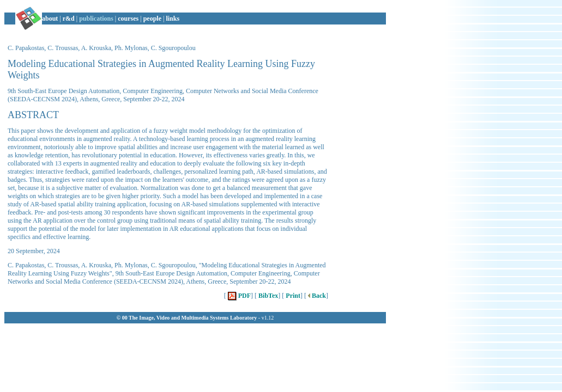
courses (128, 19)
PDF (238, 296)
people (152, 19)
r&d (69, 19)
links (173, 19)
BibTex (267, 296)
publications (96, 19)
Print (292, 296)
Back (316, 296)
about (50, 19)
